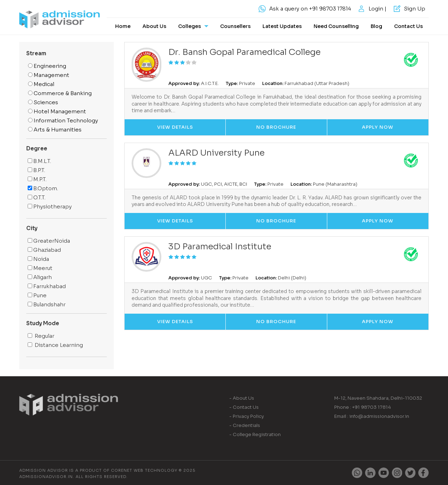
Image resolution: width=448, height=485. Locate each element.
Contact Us (408, 26)
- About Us (242, 398)
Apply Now (378, 127)
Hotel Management (57, 111)
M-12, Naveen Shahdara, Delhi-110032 (378, 398)
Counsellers (235, 26)
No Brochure (276, 127)
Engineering (47, 66)
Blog (376, 26)
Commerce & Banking (60, 93)
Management (49, 75)
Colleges (193, 26)
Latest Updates (282, 26)
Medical (41, 84)
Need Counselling (336, 26)
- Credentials (245, 425)
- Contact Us (244, 407)
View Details (175, 127)
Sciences (43, 102)
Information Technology (63, 120)
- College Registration (255, 434)
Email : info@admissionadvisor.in (372, 416)
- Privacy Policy (247, 416)
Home (123, 26)
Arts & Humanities (55, 130)
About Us (154, 26)
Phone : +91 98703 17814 (363, 407)
